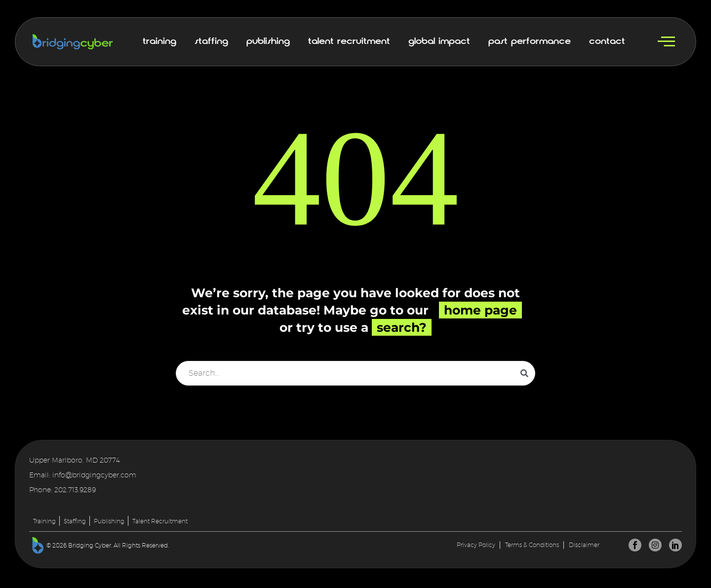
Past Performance (530, 41)
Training (159, 41)
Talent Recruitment (349, 41)
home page (480, 310)
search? (402, 327)
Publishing (268, 41)
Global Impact (439, 41)
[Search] (355, 373)
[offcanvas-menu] (666, 42)
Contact (607, 41)
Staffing (211, 41)
